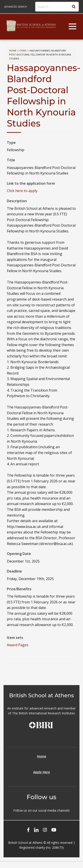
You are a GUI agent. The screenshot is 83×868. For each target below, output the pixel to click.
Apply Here (41, 772)
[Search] (57, 7)
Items (23, 51)
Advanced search (15, 7)
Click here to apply (22, 191)
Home (13, 51)
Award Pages (18, 645)
